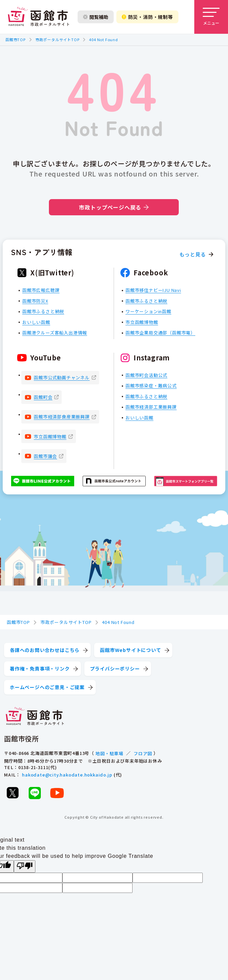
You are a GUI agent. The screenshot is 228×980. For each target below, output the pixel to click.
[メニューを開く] (211, 17)
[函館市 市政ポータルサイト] (38, 17)
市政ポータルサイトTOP (58, 39)
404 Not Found (103, 39)
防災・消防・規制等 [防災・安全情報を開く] (147, 17)
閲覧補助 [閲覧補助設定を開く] (96, 17)
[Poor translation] (25, 866)
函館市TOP (16, 39)
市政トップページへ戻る (114, 207)
